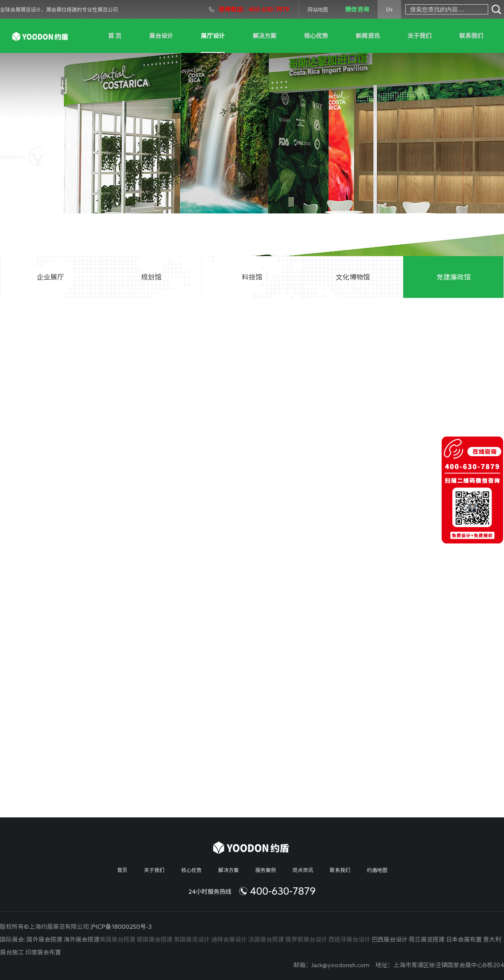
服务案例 (266, 870)
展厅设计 (213, 36)
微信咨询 (357, 9)
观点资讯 (303, 870)
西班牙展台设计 (349, 939)
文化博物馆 (353, 277)
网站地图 (318, 9)
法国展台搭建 (266, 939)
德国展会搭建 (155, 939)
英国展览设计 (192, 939)
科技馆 (252, 277)
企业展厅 (50, 277)
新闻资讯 (368, 36)
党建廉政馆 (454, 277)
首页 (122, 870)
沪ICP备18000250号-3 (121, 927)
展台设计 (161, 36)
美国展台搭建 (117, 939)
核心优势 (316, 36)
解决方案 (264, 36)
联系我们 (471, 36)
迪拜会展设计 (229, 939)
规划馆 (151, 277)
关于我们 (419, 36)
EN (389, 9)
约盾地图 (377, 870)
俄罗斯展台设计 (306, 939)
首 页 (115, 36)
